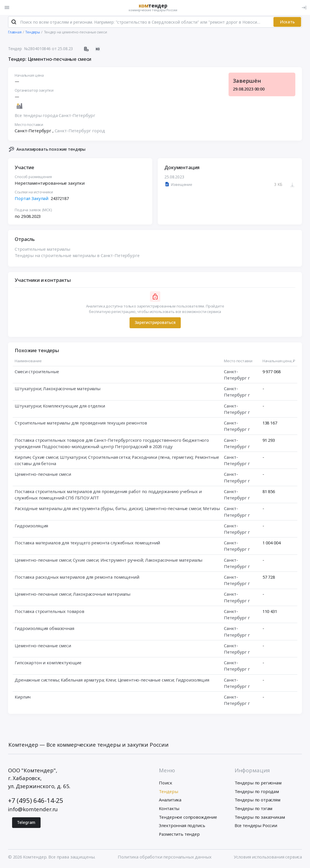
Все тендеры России (256, 827)
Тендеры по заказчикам (260, 818)
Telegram (26, 823)
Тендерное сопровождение (188, 818)
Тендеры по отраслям (257, 801)
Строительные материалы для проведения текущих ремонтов (81, 424)
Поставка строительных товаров (50, 612)
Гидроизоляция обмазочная (44, 629)
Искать (287, 23)
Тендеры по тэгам (254, 809)
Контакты (169, 809)
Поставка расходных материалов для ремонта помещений (77, 578)
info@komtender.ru (33, 810)
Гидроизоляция (31, 527)
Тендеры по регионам (258, 784)
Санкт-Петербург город (80, 132)
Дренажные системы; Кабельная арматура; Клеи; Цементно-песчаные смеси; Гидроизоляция (112, 681)
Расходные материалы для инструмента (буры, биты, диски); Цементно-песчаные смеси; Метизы (117, 510)
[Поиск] (14, 23)
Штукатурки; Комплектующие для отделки (60, 407)
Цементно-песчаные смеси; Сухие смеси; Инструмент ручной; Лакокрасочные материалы (109, 561)
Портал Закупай (32, 199)
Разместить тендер (179, 835)
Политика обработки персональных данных (164, 858)
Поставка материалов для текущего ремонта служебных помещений (87, 544)
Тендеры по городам (257, 792)
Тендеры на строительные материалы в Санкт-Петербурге (77, 256)
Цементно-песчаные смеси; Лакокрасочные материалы (73, 595)
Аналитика (170, 801)
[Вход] (304, 7)
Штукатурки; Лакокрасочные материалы (58, 390)
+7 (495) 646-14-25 (36, 802)
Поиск (165, 784)
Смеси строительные (37, 373)
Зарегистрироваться (155, 323)
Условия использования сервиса (268, 858)
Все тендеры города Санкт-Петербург (55, 116)
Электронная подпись (182, 827)
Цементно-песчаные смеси (43, 475)
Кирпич (23, 698)
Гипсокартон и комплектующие (48, 664)
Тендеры (168, 792)
